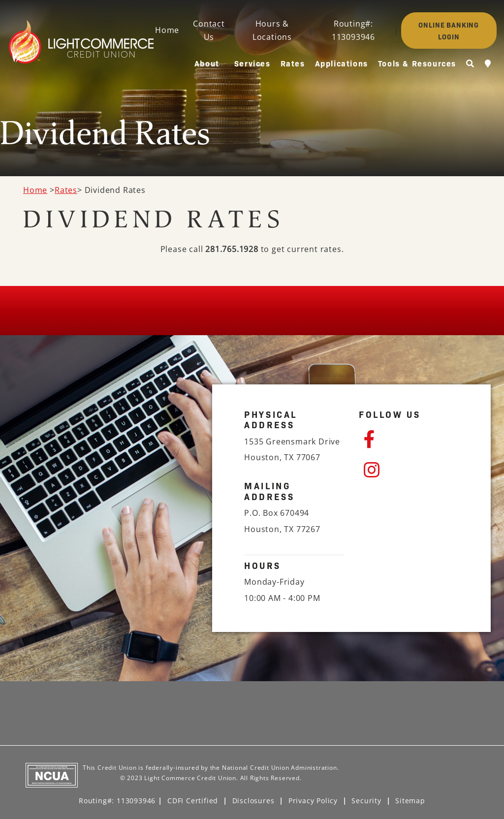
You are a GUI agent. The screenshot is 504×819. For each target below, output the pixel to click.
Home (167, 30)
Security (366, 801)
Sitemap (410, 801)
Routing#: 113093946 (353, 30)
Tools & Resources (417, 63)
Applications (342, 63)
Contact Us (209, 30)
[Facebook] (411, 440)
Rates (293, 63)
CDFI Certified (193, 801)
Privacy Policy (313, 801)
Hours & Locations (272, 30)
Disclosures (253, 801)
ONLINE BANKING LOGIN (449, 31)
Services (252, 63)
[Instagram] (411, 470)
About (207, 63)
